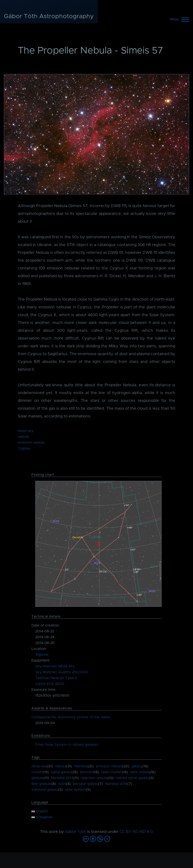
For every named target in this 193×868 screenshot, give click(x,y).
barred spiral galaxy (133, 778)
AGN (62, 784)
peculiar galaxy (86, 784)
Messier (86, 772)
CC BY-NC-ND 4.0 (136, 832)
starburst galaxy (45, 790)
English (40, 811)
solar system (75, 790)
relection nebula (94, 778)
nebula (23, 437)
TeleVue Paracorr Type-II (56, 678)
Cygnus (24, 448)
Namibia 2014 (62, 778)
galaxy (137, 766)
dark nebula (140, 772)
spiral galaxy (61, 772)
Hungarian (42, 817)
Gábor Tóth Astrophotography (49, 16)
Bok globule (41, 784)
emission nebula (31, 443)
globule (38, 778)
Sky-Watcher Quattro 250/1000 (62, 672)
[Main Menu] (178, 19)
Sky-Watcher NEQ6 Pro (55, 666)
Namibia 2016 (116, 784)
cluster (37, 772)
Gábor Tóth (75, 832)
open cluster (112, 772)
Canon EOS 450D (50, 684)
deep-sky (26, 431)
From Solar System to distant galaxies (67, 745)
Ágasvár (42, 655)
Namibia (81, 766)
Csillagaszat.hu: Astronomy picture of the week (71, 717)
